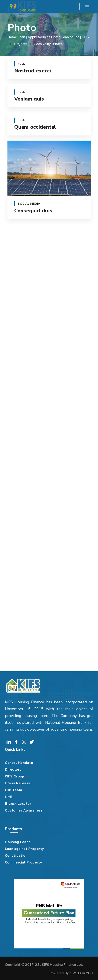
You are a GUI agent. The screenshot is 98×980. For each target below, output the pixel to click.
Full (21, 64)
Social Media (29, 204)
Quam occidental (35, 127)
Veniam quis (29, 99)
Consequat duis (33, 211)
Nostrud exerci (33, 71)
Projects (21, 44)
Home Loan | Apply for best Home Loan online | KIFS (48, 37)
